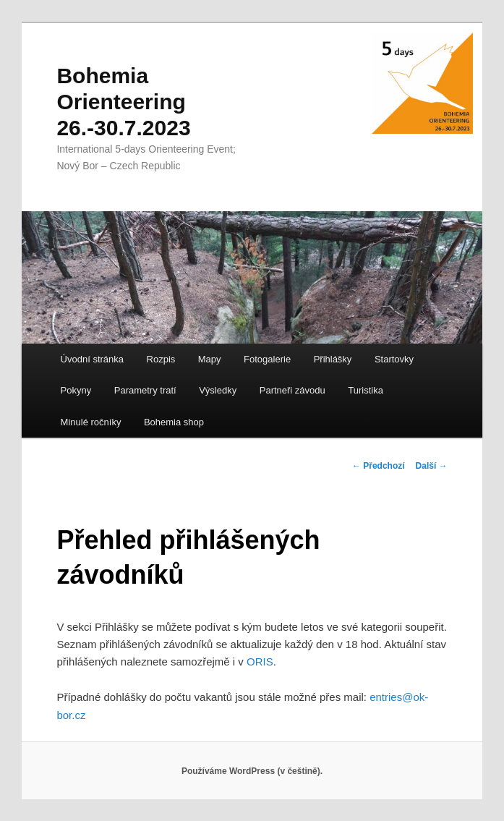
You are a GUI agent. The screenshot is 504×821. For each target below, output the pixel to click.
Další (432, 466)
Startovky (394, 359)
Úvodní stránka (92, 359)
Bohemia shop (174, 422)
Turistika (366, 390)
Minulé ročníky (91, 422)
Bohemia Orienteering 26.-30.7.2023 (123, 102)
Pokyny (76, 390)
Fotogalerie (267, 359)
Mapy (210, 359)
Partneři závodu (292, 390)
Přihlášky (333, 359)
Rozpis (161, 359)
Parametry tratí (145, 390)
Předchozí (379, 466)
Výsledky (218, 390)
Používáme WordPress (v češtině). (252, 771)
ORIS (260, 662)
